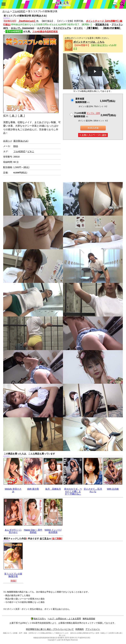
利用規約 (80, 629)
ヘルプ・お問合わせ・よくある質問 (64, 619)
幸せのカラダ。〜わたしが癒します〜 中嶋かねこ (73, 491)
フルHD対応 (19, 11)
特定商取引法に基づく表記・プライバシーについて (50, 629)
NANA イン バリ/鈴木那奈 (53, 531)
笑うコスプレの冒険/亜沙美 (13, 575)
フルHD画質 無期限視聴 (87, 115)
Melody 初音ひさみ (13, 490)
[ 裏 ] (21, 116)
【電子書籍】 (93, 28)
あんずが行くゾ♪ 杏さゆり (13, 531)
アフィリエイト (93, 629)
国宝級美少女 (102, 24)
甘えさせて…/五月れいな (93, 490)
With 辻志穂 (113, 489)
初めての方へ (38, 619)
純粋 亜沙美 (33, 489)
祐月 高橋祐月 (53, 489)
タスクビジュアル (62, 28)
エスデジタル (44, 28)
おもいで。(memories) (23, 28)
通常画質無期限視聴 (82, 100)
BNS (16, 146)
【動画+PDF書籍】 (112, 28)
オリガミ (78, 28)
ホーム (6, 11)
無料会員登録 (89, 619)
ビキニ (31, 151)
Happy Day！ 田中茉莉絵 (33, 531)
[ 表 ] (13, 116)
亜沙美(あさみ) (21, 141)
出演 (7, 141)
